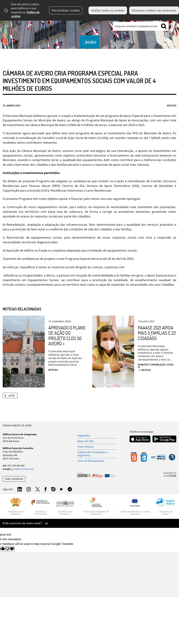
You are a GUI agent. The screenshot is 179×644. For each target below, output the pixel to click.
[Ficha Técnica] (97, 447)
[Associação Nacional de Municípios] (96, 506)
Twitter (38, 489)
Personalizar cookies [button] (66, 10)
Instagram (29, 489)
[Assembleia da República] (65, 508)
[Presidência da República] (16, 506)
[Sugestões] (97, 436)
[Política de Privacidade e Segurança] (97, 454)
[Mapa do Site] (97, 441)
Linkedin (20, 489)
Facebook (46, 489)
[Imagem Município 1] (89, 30)
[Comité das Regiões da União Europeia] (135, 506)
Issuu (53, 489)
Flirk (70, 489)
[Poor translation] (10, 549)
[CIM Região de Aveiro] (166, 506)
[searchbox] (141, 26)
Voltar (12, 395)
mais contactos (14, 479)
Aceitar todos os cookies (108, 10)
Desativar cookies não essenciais (154, 10)
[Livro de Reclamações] (97, 461)
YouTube (62, 490)
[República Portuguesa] (41, 506)
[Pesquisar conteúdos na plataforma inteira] (164, 26)
